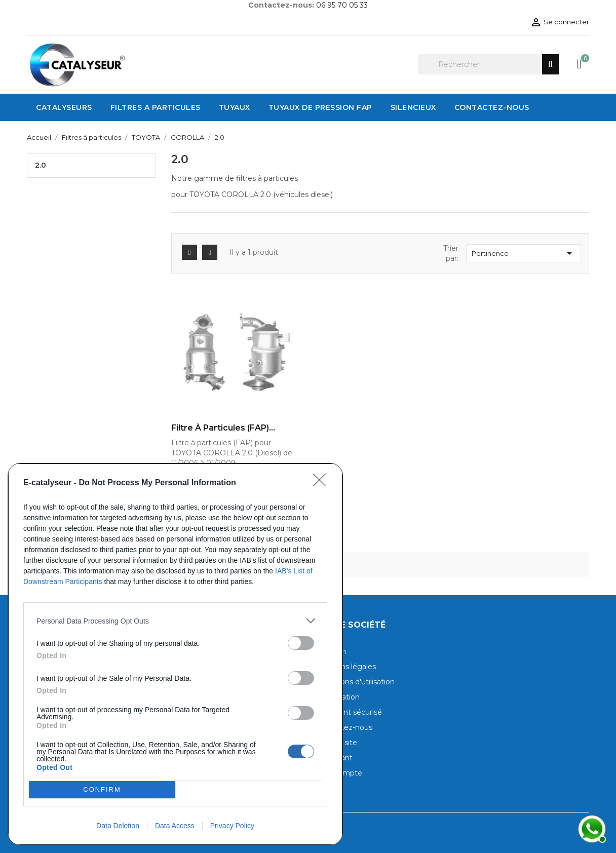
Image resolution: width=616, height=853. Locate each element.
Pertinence (524, 253)
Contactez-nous (344, 727)
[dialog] (175, 654)
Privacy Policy (232, 826)
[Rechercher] (488, 64)
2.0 (41, 165)
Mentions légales (346, 667)
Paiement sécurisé (349, 712)
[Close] (323, 483)
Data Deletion (118, 826)
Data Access (175, 826)
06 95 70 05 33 (342, 5)
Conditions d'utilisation (355, 682)
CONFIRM (102, 790)
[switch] (301, 643)
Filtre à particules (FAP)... (223, 428)
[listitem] (175, 621)
